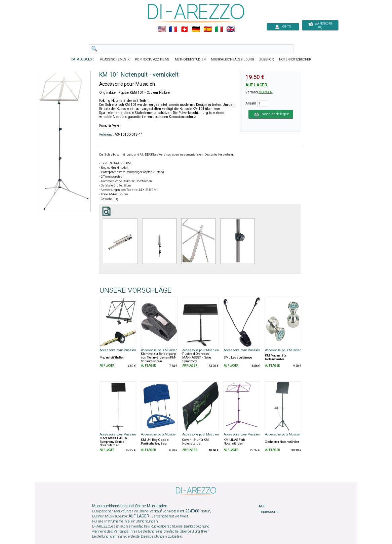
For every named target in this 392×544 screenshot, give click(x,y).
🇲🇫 (173, 30)
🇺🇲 (162, 30)
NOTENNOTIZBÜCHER (295, 59)
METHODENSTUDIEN (190, 59)
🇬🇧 (230, 30)
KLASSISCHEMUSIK (115, 59)
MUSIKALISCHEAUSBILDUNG (232, 59)
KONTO (283, 27)
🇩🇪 (196, 30)
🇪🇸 (208, 30)
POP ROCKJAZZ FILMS (152, 59)
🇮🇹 (219, 30)
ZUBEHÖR (267, 59)
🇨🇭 (184, 30)
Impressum (268, 511)
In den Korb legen (271, 114)
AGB (262, 506)
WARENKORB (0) (320, 26)
